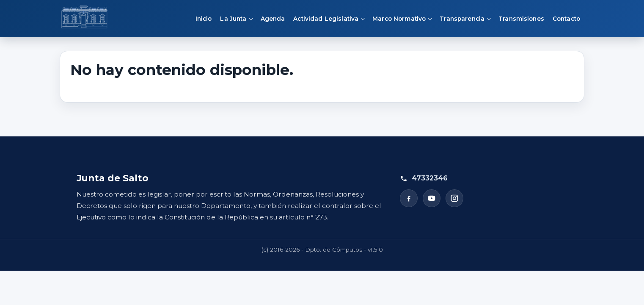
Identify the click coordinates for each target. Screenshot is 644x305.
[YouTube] (432, 198)
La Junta (233, 19)
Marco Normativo (399, 19)
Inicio (204, 19)
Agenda (273, 19)
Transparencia (462, 19)
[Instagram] (454, 198)
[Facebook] (409, 198)
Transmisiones (521, 19)
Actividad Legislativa (326, 19)
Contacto (566, 19)
